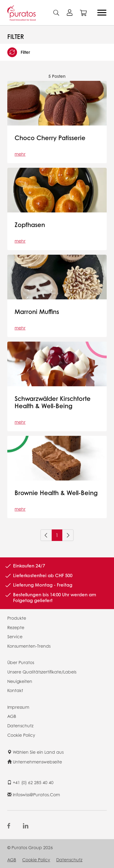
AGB (12, 716)
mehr (20, 154)
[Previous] (46, 535)
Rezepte (16, 627)
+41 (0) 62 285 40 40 (30, 782)
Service (15, 636)
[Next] (68, 535)
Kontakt (15, 690)
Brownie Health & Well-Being (56, 493)
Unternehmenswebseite (35, 762)
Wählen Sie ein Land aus (35, 752)
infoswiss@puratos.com (34, 794)
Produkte (17, 618)
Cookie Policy (21, 735)
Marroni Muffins (37, 312)
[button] (57, 52)
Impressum (18, 707)
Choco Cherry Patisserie (50, 138)
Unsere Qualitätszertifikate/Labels (42, 672)
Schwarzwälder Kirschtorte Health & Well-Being (53, 402)
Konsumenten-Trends (29, 646)
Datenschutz (20, 725)
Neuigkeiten (20, 681)
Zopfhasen (30, 225)
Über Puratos (21, 662)
